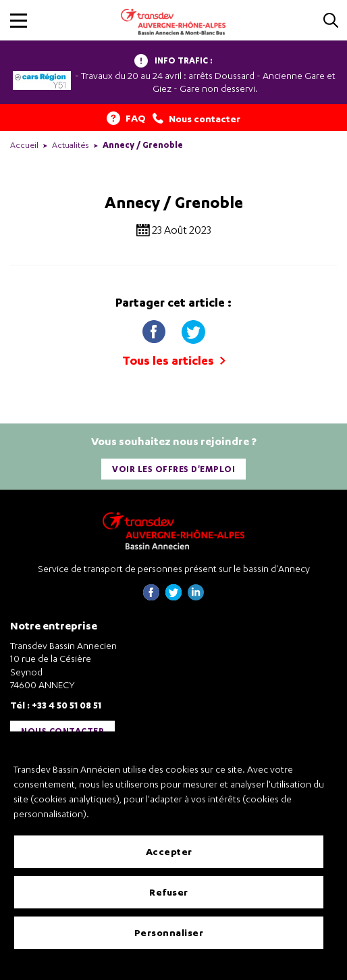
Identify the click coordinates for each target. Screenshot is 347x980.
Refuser (169, 892)
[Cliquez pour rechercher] (331, 21)
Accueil (24, 145)
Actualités (71, 145)
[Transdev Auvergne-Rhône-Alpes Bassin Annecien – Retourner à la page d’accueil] (173, 531)
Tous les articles (174, 360)
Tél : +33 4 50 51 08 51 (56, 705)
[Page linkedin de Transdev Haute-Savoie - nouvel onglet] (196, 597)
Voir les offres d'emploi (173, 469)
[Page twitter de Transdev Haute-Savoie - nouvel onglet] (173, 597)
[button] (19, 21)
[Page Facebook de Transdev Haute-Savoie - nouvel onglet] (151, 597)
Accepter (169, 851)
